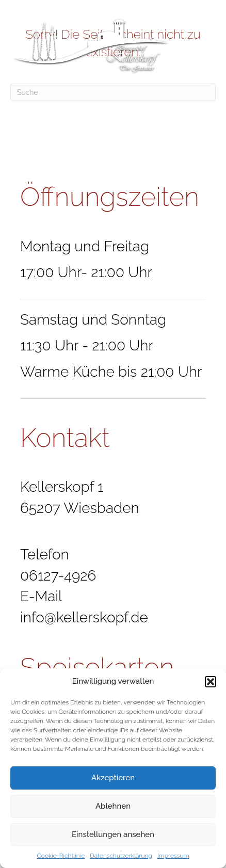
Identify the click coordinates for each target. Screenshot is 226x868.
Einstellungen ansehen (113, 834)
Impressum (173, 856)
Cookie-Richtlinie (61, 856)
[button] (211, 682)
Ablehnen (113, 806)
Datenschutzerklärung (121, 856)
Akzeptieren (113, 778)
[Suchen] (113, 92)
